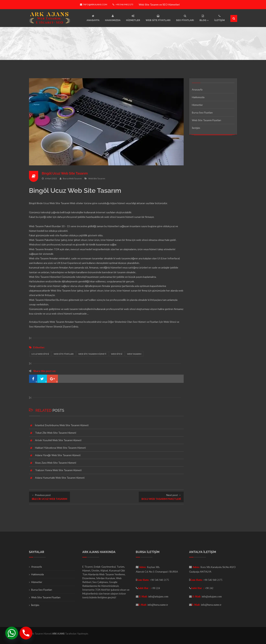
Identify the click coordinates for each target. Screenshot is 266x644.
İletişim (196, 128)
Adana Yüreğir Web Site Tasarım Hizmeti (58, 455)
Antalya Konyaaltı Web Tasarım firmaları (51, 322)
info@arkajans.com (94, 4)
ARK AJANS (59, 634)
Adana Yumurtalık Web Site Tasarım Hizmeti (60, 478)
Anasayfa (197, 89)
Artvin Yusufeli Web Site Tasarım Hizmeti (58, 440)
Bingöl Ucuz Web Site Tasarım (65, 173)
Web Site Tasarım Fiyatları (206, 120)
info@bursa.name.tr (158, 605)
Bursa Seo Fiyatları (202, 112)
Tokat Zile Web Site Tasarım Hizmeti (56, 433)
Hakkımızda (198, 97)
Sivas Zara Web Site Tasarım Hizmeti (56, 463)
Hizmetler (197, 105)
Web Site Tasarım (97, 178)
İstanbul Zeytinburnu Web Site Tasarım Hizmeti (62, 425)
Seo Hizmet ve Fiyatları (146, 322)
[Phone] (26, 633)
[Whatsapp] (12, 633)
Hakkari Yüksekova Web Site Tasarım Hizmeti (60, 448)
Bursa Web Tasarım (72, 178)
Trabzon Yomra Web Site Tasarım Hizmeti (58, 470)
